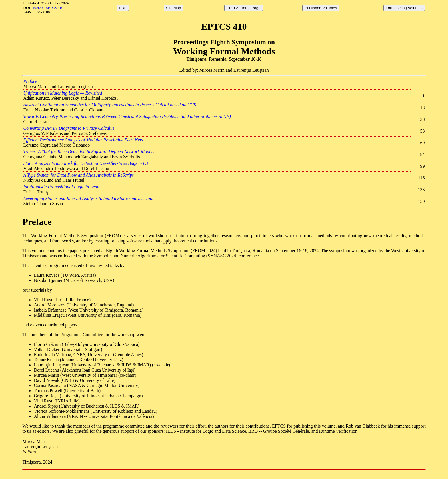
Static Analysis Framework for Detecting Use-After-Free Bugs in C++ (88, 163)
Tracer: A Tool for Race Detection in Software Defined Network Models (89, 152)
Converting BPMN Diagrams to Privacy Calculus (69, 128)
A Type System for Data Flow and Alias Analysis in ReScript (78, 175)
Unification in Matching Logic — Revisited (63, 93)
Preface (30, 81)
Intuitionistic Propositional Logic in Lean (61, 187)
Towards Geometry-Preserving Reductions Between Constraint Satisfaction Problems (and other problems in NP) (127, 116)
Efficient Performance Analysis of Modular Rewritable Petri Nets (83, 140)
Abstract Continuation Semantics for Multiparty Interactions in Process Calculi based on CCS (109, 105)
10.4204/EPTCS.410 (48, 8)
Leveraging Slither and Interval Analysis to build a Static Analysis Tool (88, 198)
